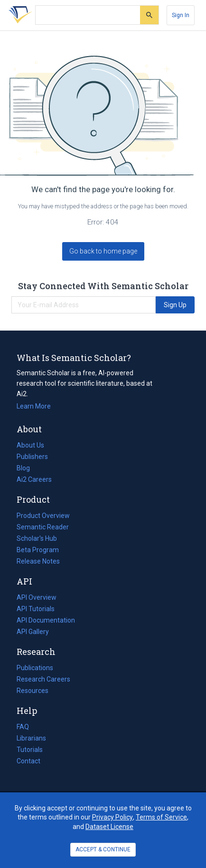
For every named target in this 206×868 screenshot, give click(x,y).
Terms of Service (161, 817)
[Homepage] (19, 15)
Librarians (31, 738)
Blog (27, 468)
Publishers (32, 457)
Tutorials (30, 750)
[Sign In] (181, 15)
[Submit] (149, 15)
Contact (28, 761)
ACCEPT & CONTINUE (103, 849)
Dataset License (109, 827)
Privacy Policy (112, 817)
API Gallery (33, 632)
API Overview (37, 597)
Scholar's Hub (37, 538)
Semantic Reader (43, 527)
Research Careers (43, 679)
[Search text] (88, 15)
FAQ (23, 727)
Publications (35, 668)
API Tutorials (36, 609)
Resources (33, 691)
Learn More (34, 406)
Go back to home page (103, 251)
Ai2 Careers (34, 479)
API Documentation (46, 620)
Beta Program (38, 550)
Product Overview (43, 516)
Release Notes (38, 561)
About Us (30, 445)
